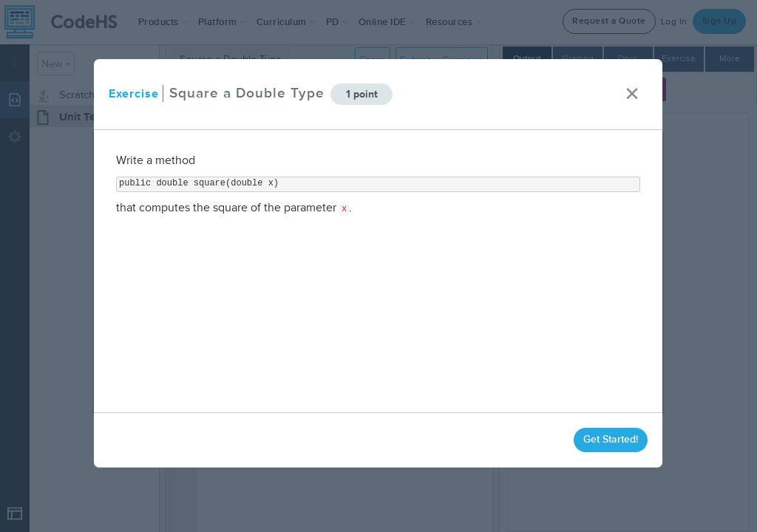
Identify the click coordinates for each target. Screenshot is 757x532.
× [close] (633, 94)
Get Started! (611, 439)
